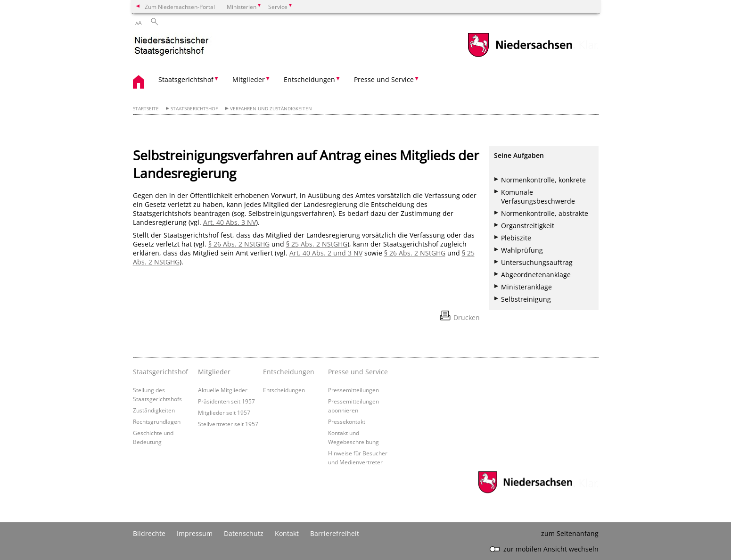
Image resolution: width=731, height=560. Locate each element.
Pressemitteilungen (353, 390)
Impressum (195, 533)
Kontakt (287, 533)
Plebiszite (516, 238)
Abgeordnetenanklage (536, 275)
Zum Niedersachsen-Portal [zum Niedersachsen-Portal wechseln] (180, 7)
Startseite (146, 109)
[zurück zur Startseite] (176, 46)
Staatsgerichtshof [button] (186, 79)
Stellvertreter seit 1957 (228, 424)
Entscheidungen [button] (309, 79)
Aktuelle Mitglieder (223, 390)
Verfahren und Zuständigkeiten (271, 109)
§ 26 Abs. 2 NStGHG (239, 244)
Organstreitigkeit (528, 226)
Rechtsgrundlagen (157, 421)
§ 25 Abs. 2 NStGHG (317, 244)
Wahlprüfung (522, 250)
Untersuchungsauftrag (537, 262)
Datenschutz (244, 533)
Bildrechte (149, 533)
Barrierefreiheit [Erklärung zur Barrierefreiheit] (335, 533)
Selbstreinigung (526, 299)
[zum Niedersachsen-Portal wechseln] (520, 56)
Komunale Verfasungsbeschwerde (538, 197)
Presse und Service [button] (384, 79)
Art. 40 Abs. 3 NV (230, 222)
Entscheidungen (284, 390)
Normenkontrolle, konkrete (543, 180)
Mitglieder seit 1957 (224, 412)
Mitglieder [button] (249, 79)
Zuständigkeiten (154, 410)
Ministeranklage (526, 287)
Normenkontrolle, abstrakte (545, 213)
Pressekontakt (347, 421)
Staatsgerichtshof (194, 109)
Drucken (467, 317)
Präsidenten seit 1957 (226, 401)
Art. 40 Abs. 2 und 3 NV (326, 253)
